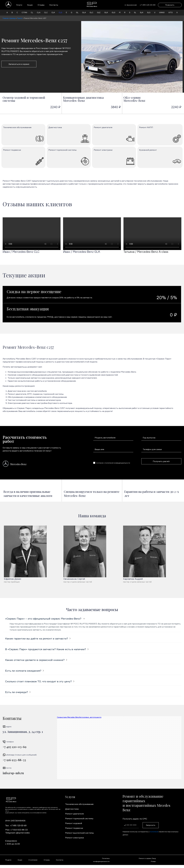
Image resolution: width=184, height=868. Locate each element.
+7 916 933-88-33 (14, 760)
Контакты (54, 5)
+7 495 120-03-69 (14, 747)
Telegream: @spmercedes (17, 833)
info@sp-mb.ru (13, 773)
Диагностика (72, 809)
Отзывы (41, 5)
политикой (154, 832)
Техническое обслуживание (79, 804)
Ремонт (20, 18)
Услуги (19, 5)
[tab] (92, 619)
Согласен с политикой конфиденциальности (113, 463)
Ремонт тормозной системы (79, 818)
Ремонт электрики (75, 838)
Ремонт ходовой (74, 823)
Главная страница (9, 18)
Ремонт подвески (74, 828)
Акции (30, 5)
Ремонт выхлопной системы (79, 833)
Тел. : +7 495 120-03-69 (16, 826)
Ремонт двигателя (74, 814)
